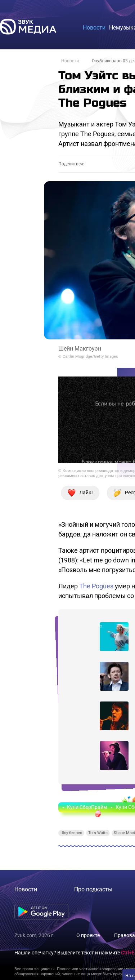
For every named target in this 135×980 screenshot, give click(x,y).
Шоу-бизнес (71, 833)
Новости (70, 61)
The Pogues (96, 586)
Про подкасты (93, 889)
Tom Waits (98, 833)
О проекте (88, 935)
